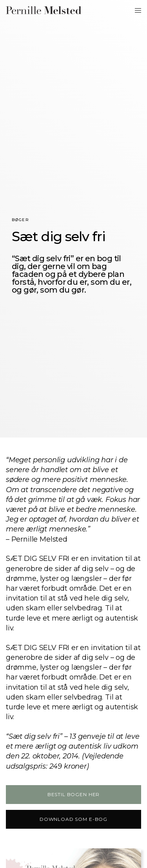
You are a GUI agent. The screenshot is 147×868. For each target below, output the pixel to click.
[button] (73, 795)
